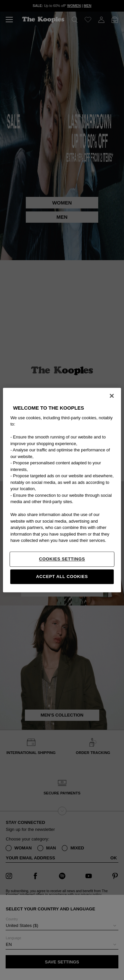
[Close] (112, 396)
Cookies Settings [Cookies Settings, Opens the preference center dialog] (62, 559)
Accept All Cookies (62, 576)
